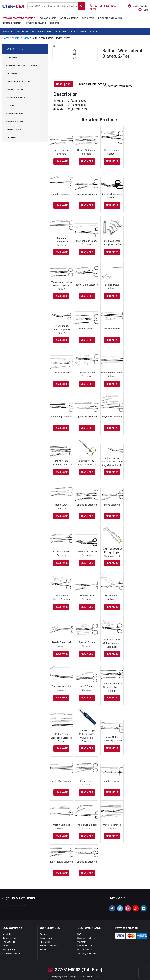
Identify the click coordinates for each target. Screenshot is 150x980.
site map (44, 950)
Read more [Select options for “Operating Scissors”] (87, 205)
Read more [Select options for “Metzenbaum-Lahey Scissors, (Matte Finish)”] (61, 296)
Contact (95, 32)
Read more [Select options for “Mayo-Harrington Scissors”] (112, 836)
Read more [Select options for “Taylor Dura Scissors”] (87, 296)
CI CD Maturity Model (12, 953)
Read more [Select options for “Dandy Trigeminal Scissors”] (61, 654)
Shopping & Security (87, 953)
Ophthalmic (12, 74)
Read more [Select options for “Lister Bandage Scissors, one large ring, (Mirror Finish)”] (112, 472)
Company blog (9, 938)
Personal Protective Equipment (19, 18)
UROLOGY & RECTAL (15, 122)
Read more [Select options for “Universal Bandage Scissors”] (112, 205)
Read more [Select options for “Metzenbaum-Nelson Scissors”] (112, 384)
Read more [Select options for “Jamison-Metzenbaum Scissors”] (61, 252)
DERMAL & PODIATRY (12, 23)
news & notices (85, 950)
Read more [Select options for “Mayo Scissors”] (87, 340)
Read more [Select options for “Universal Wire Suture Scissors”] (61, 607)
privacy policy (9, 950)
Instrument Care (85, 946)
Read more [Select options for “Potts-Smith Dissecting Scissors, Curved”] (61, 748)
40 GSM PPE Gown (41, 32)
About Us (7, 32)
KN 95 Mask (61, 32)
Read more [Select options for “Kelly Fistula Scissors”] (61, 873)
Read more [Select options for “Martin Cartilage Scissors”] (61, 836)
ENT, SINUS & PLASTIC (36, 23)
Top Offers (22, 32)
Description (63, 84)
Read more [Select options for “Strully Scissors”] (112, 340)
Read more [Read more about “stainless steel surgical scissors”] (87, 472)
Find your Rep (9, 942)
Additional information (92, 84)
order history (46, 938)
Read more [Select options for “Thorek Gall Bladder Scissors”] (87, 836)
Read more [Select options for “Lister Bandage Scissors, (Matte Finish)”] (61, 340)
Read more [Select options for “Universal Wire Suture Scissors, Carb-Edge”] (112, 654)
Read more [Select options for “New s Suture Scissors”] (87, 698)
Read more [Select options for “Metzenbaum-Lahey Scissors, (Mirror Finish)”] (112, 698)
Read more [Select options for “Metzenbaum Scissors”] (61, 161)
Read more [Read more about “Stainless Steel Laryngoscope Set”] (112, 252)
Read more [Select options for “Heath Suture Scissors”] (112, 607)
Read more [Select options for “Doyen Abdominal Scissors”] (87, 161)
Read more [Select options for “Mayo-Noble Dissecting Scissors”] (61, 472)
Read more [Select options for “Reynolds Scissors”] (112, 428)
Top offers (11, 138)
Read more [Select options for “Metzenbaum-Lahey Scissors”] (87, 252)
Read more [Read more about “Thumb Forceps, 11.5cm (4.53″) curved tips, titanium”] (87, 748)
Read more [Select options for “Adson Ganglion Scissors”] (61, 563)
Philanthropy (46, 942)
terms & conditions (49, 946)
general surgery (69, 18)
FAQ (79, 934)
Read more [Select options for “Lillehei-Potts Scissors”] (112, 296)
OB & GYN (54, 23)
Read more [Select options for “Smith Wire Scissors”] (61, 792)
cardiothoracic (48, 18)
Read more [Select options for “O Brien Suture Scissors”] (112, 161)
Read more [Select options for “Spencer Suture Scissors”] (87, 384)
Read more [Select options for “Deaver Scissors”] (61, 384)
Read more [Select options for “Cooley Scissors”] (61, 205)
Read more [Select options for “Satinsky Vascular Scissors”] (61, 698)
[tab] (63, 84)
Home (6, 38)
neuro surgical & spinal (111, 18)
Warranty (82, 942)
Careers (6, 946)
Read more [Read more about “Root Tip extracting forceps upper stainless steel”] (112, 563)
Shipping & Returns (86, 938)
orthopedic (88, 18)
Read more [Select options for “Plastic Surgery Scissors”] (61, 516)
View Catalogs (78, 32)
